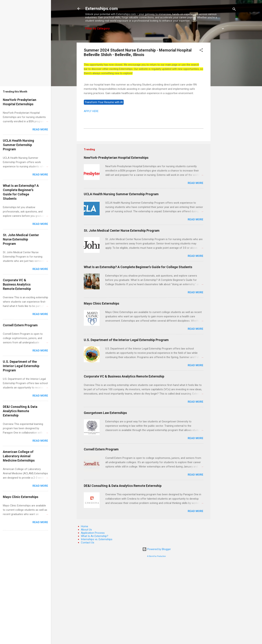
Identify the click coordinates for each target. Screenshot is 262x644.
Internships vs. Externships (97, 539)
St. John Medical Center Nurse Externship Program (122, 231)
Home (85, 526)
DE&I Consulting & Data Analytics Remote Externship (123, 486)
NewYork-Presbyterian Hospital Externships (116, 158)
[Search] (234, 10)
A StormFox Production (156, 556)
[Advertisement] (225, 96)
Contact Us (88, 543)
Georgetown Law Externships (105, 413)
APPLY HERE (91, 111)
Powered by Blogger (157, 549)
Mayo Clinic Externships (101, 303)
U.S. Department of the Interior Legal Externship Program (126, 340)
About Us (86, 530)
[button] (201, 51)
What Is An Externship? (95, 536)
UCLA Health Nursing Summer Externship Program (121, 194)
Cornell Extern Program (101, 449)
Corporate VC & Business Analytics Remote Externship (124, 376)
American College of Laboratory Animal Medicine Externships (19, 456)
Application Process (93, 533)
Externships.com (101, 9)
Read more (196, 183)
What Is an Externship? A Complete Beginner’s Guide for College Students (138, 267)
